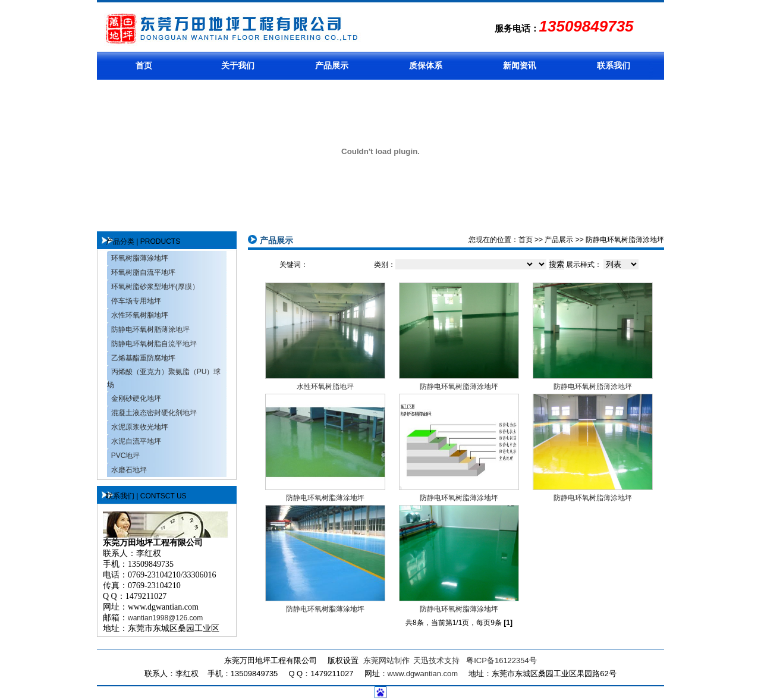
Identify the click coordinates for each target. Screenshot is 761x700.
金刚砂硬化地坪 (136, 398)
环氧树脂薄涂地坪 (140, 258)
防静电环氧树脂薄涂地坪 (150, 329)
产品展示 (332, 65)
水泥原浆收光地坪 (140, 427)
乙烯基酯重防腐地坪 (143, 358)
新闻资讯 (520, 65)
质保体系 (426, 65)
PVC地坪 (126, 456)
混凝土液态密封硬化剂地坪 (154, 413)
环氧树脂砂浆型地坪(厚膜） (155, 287)
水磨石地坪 (129, 470)
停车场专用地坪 (136, 301)
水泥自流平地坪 (136, 441)
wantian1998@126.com (165, 618)
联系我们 (614, 65)
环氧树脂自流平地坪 (143, 272)
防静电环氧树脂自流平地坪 (154, 344)
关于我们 (238, 65)
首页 (144, 65)
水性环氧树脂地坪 (140, 315)
